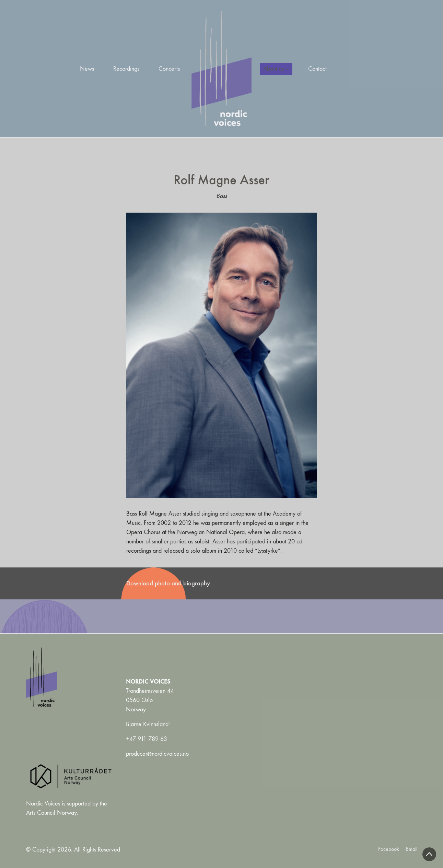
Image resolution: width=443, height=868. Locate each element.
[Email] (412, 849)
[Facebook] (389, 849)
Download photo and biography (168, 583)
